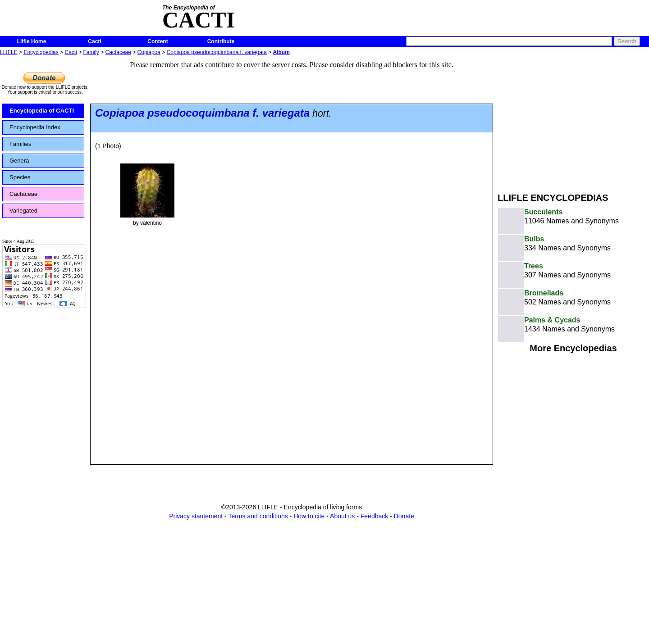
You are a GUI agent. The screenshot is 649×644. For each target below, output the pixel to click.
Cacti (94, 41)
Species (20, 177)
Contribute (221, 41)
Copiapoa (149, 52)
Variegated (23, 211)
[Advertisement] (573, 121)
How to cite (309, 516)
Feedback (374, 516)
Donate (404, 516)
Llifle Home (32, 41)
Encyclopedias (41, 52)
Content (158, 41)
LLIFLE (9, 52)
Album (281, 52)
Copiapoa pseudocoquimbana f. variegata (217, 52)
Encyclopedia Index (35, 127)
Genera (19, 161)
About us (342, 516)
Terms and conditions (258, 516)
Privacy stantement (196, 516)
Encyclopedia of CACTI (42, 111)
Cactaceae (118, 52)
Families (20, 144)
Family (91, 52)
